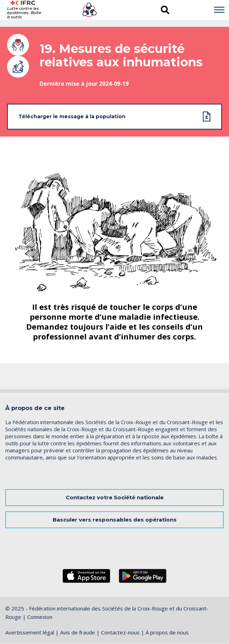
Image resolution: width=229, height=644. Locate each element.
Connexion (40, 617)
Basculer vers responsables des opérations (115, 520)
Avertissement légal (30, 632)
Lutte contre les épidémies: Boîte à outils (24, 13)
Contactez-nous (120, 632)
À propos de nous (167, 632)
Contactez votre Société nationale (115, 497)
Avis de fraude (78, 632)
